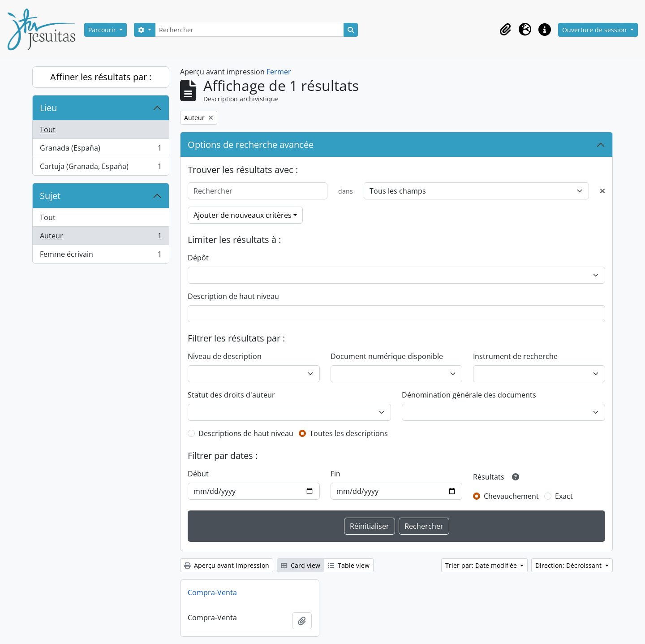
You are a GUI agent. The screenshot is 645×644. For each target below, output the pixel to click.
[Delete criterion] (602, 191)
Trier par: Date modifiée (482, 565)
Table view (349, 565)
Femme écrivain (101, 256)
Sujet (50, 196)
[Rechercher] (249, 30)
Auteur (101, 238)
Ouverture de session (595, 30)
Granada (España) (101, 150)
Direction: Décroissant (569, 565)
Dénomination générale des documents (469, 395)
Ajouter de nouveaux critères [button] (243, 215)
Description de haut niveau (233, 296)
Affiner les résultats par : (101, 77)
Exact (564, 496)
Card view (301, 565)
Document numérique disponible (387, 356)
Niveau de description (225, 356)
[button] (505, 30)
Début (198, 474)
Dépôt (198, 258)
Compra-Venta (212, 592)
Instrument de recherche (515, 356)
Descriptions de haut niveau (246, 433)
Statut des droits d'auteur (231, 395)
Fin (335, 474)
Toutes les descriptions (349, 433)
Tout (48, 130)
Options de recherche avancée (251, 145)
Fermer (279, 72)
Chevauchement (511, 496)
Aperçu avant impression (227, 565)
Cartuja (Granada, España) (101, 168)
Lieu (48, 108)
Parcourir (103, 30)
